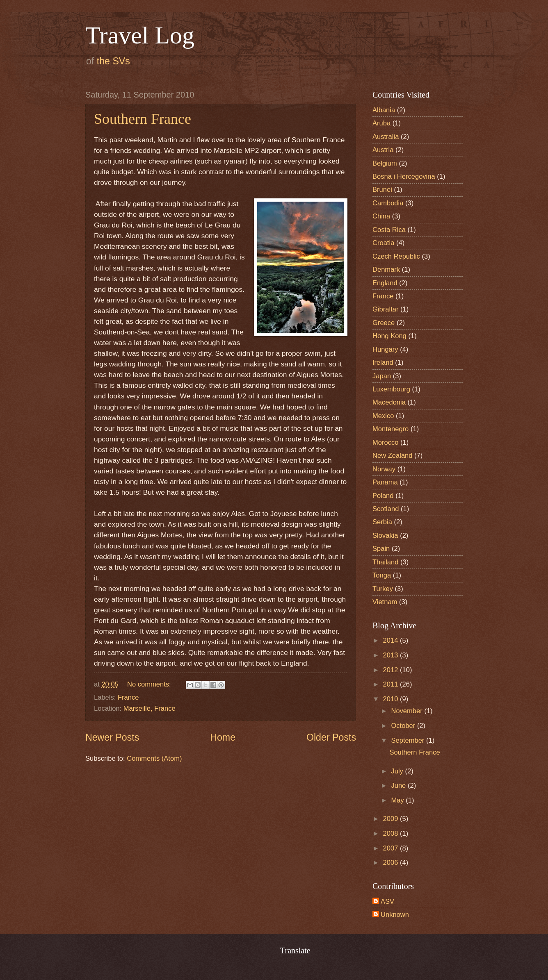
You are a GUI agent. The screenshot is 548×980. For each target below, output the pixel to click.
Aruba (381, 123)
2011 (392, 684)
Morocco (385, 442)
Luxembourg (391, 389)
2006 (392, 863)
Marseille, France (150, 708)
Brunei (382, 190)
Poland (383, 496)
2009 (392, 819)
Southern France (143, 119)
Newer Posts (112, 737)
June (399, 786)
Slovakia (385, 535)
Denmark (386, 269)
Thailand (385, 562)
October (404, 726)
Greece (384, 323)
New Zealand (393, 456)
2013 (392, 655)
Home (223, 737)
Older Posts (331, 737)
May (398, 800)
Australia (386, 137)
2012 (392, 670)
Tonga (382, 575)
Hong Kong (389, 336)
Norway (384, 469)
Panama (385, 482)
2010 (392, 699)
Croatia (383, 243)
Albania (384, 110)
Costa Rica (389, 230)
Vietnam (385, 602)
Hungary (385, 349)
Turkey (383, 589)
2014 (392, 640)
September (409, 740)
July (398, 771)
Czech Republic (396, 256)
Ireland (383, 363)
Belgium (385, 163)
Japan (382, 376)
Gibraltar (385, 309)
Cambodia (388, 203)
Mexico (383, 416)
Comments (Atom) (154, 758)
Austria (383, 150)
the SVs (113, 61)
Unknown (395, 915)
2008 (392, 833)
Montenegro (390, 429)
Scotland (386, 509)
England (385, 283)
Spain (381, 549)
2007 (392, 848)
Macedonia (389, 402)
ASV (387, 902)
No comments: (150, 684)
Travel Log (140, 35)
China (381, 216)
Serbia (382, 522)
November (408, 711)
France (128, 697)
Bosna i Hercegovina (404, 176)
